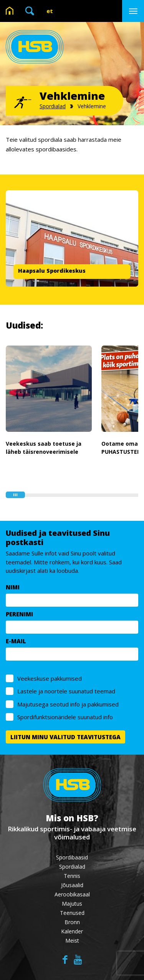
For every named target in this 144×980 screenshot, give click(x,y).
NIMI (13, 587)
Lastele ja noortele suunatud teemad (66, 691)
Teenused (72, 913)
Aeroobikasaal (72, 894)
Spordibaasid (72, 857)
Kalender (72, 931)
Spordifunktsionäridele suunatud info (65, 717)
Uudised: (24, 325)
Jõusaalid (72, 885)
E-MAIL (16, 641)
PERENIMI (19, 614)
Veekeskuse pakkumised (50, 678)
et (50, 11)
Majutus (72, 904)
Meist (72, 941)
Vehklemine (92, 106)
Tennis (72, 876)
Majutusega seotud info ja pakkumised (68, 704)
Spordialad (53, 106)
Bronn (72, 922)
